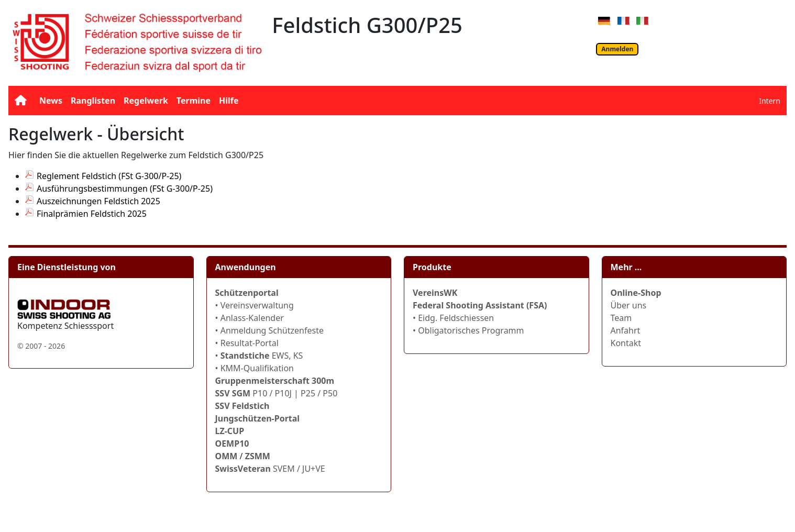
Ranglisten (93, 101)
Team (621, 318)
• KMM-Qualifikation (255, 368)
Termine (194, 101)
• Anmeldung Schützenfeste (269, 330)
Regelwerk (146, 101)
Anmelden (617, 49)
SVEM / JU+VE (299, 469)
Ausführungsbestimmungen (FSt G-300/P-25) (125, 189)
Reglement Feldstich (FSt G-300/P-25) (109, 176)
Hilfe (229, 101)
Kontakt (626, 343)
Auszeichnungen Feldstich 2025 (98, 201)
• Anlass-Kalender (250, 318)
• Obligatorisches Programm (468, 330)
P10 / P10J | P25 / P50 (277, 393)
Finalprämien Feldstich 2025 (92, 214)
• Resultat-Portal (247, 343)
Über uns (629, 305)
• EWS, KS (259, 356)
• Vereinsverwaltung (255, 305)
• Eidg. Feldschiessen (453, 318)
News (51, 101)
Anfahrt (626, 330)
